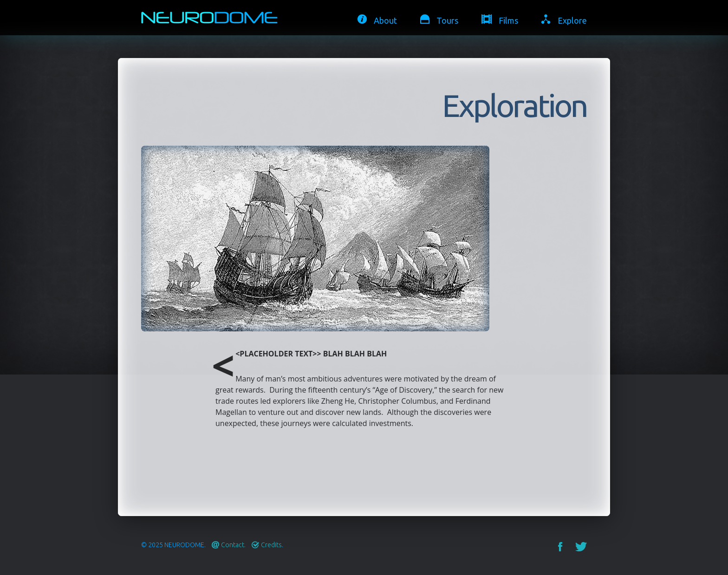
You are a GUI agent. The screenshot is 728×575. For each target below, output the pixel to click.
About (385, 20)
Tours (447, 20)
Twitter (581, 547)
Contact (233, 545)
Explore (572, 20)
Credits (271, 545)
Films (508, 20)
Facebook (560, 547)
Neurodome (184, 545)
